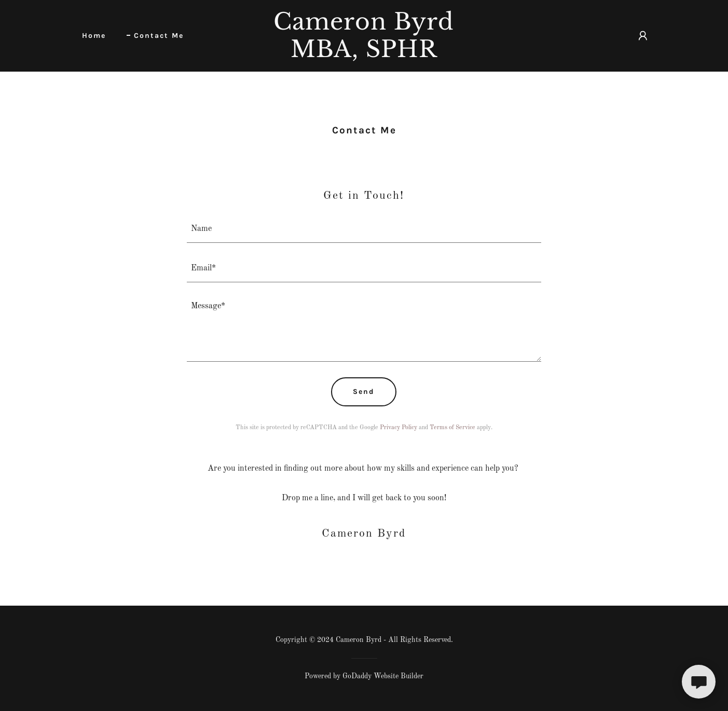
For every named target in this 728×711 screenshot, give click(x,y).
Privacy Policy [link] (399, 428)
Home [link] (94, 36)
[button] (643, 36)
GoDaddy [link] (357, 676)
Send (364, 392)
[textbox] (364, 229)
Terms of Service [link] (452, 428)
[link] (364, 55)
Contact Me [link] (159, 36)
